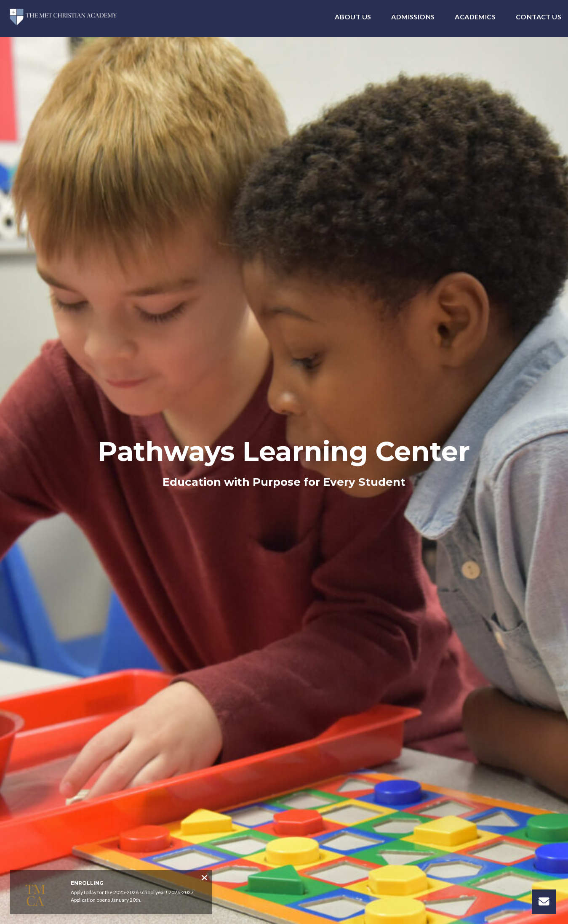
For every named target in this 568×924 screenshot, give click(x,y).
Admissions (413, 17)
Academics (475, 17)
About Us (353, 17)
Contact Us (539, 17)
